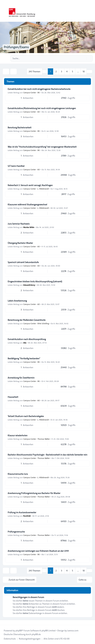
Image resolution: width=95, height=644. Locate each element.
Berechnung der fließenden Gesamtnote (27, 320)
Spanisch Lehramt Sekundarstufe (23, 262)
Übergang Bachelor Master (20, 243)
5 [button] (73, 72)
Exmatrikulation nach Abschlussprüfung (27, 339)
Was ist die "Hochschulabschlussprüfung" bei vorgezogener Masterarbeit (42, 147)
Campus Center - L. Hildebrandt (36, 189)
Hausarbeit (13, 397)
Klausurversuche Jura (18, 474)
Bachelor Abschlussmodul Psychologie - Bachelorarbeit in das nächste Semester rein (47, 455)
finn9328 (27, 516)
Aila (25, 343)
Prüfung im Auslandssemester (22, 512)
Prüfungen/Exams (16, 47)
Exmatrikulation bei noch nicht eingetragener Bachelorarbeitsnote (39, 89)
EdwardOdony (29, 285)
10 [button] (84, 72)
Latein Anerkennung (17, 301)
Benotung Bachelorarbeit (20, 128)
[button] (90, 72)
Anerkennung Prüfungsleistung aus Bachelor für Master (34, 493)
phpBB (19, 631)
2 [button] (56, 72)
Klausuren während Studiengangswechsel (27, 204)
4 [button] (67, 72)
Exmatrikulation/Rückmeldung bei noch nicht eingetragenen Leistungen (42, 108)
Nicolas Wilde (29, 227)
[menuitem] (10, 639)
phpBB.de (36, 634)
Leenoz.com (73, 631)
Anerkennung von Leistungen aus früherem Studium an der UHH (38, 551)
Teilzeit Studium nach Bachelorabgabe (26, 416)
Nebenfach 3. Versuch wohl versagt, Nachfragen (30, 185)
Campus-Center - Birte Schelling (36, 323)
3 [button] (62, 72)
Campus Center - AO (32, 112)
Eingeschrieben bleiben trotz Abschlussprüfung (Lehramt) (35, 281)
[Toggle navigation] (91, 11)
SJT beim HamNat (16, 166)
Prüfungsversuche (16, 532)
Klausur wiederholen (18, 435)
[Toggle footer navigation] (4, 623)
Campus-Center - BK (31, 92)
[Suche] (84, 58)
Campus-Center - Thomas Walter (36, 439)
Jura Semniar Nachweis (19, 224)
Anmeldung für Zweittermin (21, 378)
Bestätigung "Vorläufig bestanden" (24, 358)
